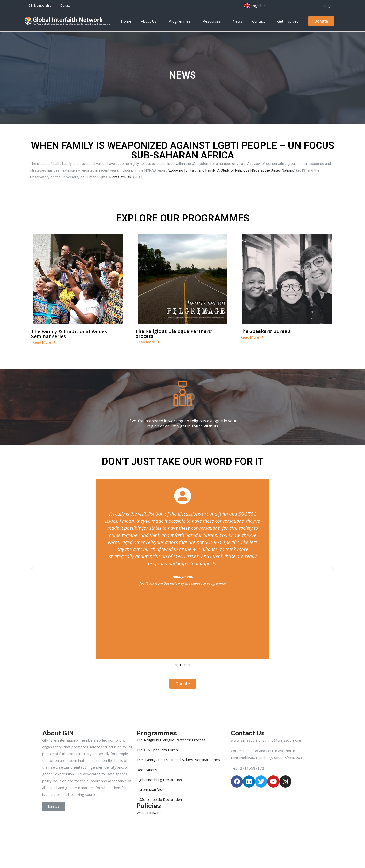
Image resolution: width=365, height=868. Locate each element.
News (238, 21)
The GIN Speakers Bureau (158, 750)
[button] (328, 5)
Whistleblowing (149, 813)
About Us (150, 21)
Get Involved (289, 21)
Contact (260, 21)
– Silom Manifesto (151, 789)
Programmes (181, 21)
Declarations (147, 770)
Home (126, 21)
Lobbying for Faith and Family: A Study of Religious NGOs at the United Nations (231, 170)
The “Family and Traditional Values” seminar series (178, 760)
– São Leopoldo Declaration (159, 799)
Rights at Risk (120, 177)
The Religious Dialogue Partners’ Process (171, 740)
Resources (213, 21)
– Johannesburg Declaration (159, 780)
